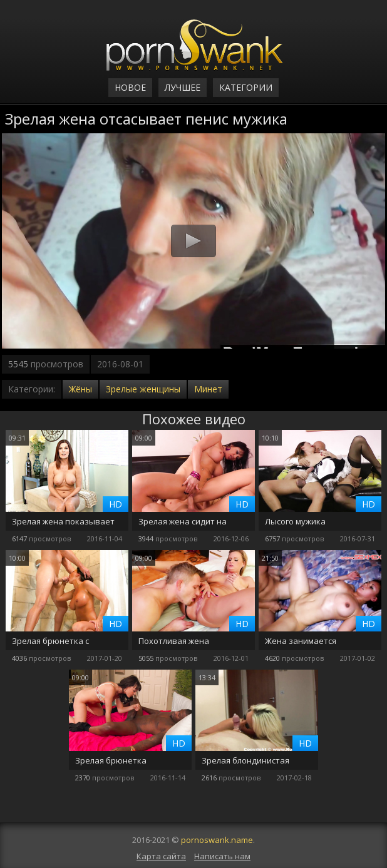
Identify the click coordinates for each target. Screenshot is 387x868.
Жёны (80, 389)
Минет (208, 389)
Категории (246, 87)
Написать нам (222, 856)
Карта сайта (161, 856)
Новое (130, 87)
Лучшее (183, 87)
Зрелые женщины (143, 389)
